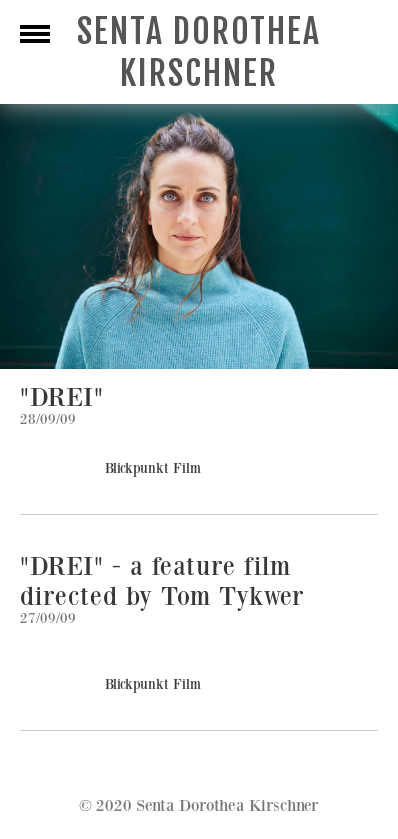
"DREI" (62, 398)
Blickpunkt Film (153, 469)
